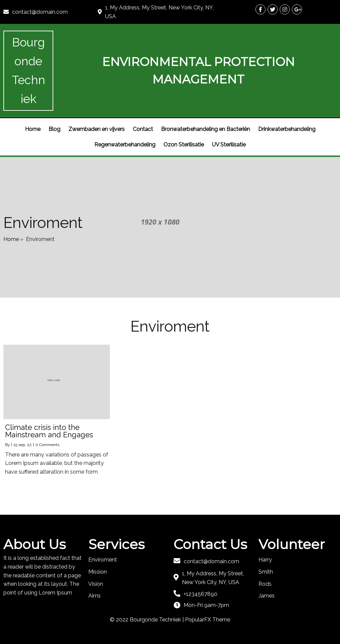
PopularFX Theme (208, 620)
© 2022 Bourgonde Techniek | (147, 620)
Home (11, 239)
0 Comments (47, 445)
